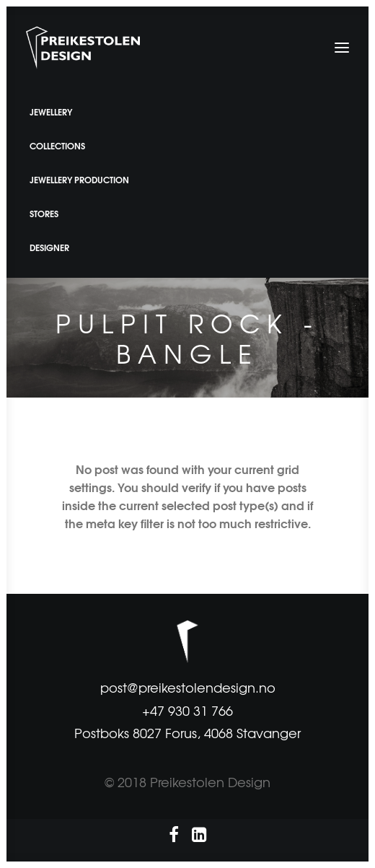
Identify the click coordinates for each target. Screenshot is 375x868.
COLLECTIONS (57, 145)
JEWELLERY (51, 111)
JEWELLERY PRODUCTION (79, 179)
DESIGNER (49, 247)
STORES (44, 213)
